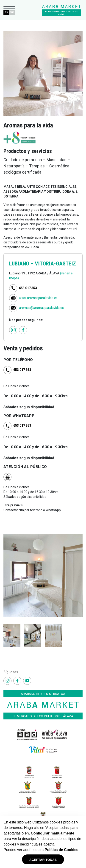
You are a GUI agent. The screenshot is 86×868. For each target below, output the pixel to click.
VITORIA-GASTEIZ (55, 264)
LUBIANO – (22, 264)
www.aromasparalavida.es (38, 298)
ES (6, 13)
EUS (12, 13)
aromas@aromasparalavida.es (41, 308)
